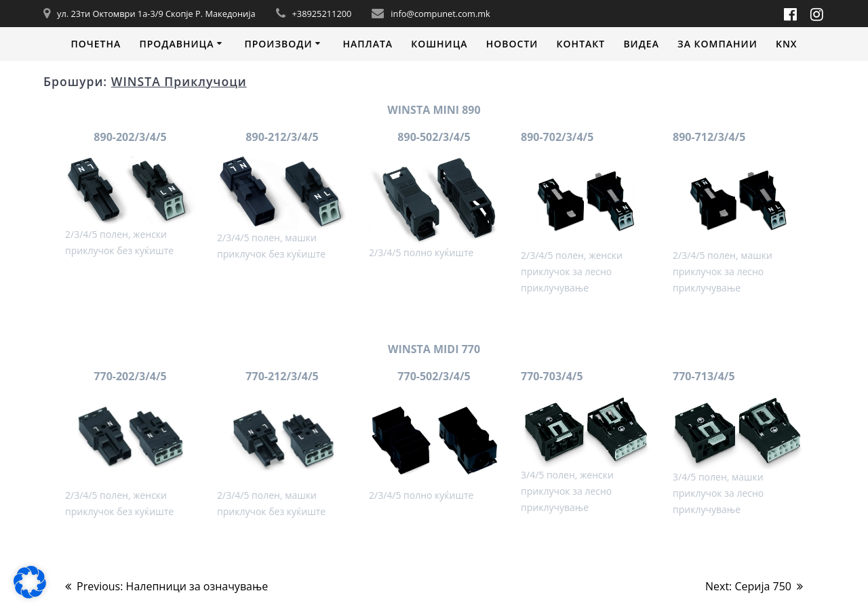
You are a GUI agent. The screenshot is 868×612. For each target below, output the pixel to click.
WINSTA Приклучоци (179, 81)
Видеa (641, 44)
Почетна (96, 44)
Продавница (176, 44)
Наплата (368, 44)
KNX (787, 44)
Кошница (439, 44)
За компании (717, 44)
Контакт (581, 44)
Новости (512, 44)
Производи (278, 44)
